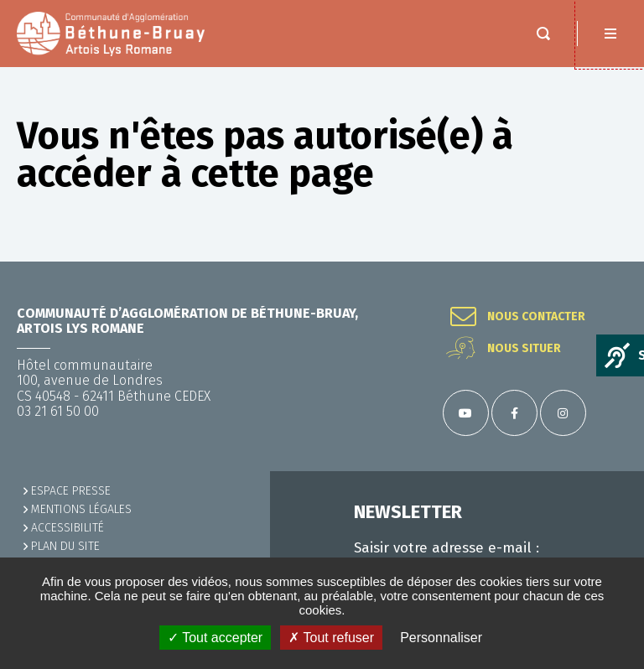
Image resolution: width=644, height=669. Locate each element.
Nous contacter (536, 317)
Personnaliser (441, 638)
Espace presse (71, 491)
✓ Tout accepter (215, 638)
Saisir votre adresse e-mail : (447, 548)
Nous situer (524, 349)
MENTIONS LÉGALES (81, 509)
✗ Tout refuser (331, 638)
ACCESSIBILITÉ (68, 528)
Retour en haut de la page (610, 262)
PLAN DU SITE (65, 546)
